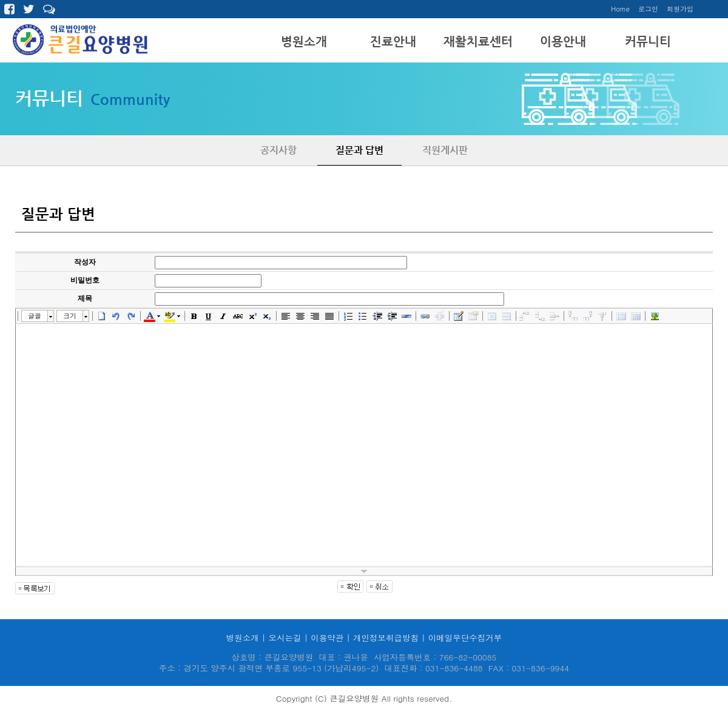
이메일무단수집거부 (465, 638)
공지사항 (278, 150)
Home (620, 9)
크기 (70, 316)
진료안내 (393, 42)
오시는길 (285, 638)
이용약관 (327, 638)
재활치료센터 (478, 42)
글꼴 (35, 316)
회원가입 (680, 9)
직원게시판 (445, 150)
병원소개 (304, 42)
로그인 (648, 9)
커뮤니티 (648, 42)
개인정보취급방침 (386, 638)
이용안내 (563, 42)
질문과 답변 (359, 150)
